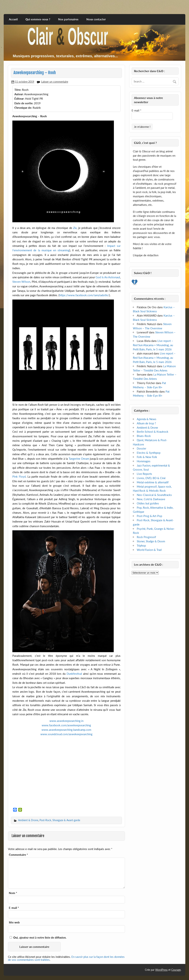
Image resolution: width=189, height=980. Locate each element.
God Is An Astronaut (108, 277)
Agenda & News (147, 419)
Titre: (18, 90)
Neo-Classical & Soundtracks (154, 495)
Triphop (141, 545)
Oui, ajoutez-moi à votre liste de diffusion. (38, 937)
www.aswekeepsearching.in (66, 721)
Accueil (13, 19)
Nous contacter (96, 19)
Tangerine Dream (79, 459)
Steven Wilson (21, 282)
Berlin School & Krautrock (153, 432)
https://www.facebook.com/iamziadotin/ (84, 295)
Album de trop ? (146, 423)
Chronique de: (23, 108)
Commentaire (18, 855)
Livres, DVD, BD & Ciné (151, 478)
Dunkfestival (74, 674)
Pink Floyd (19, 477)
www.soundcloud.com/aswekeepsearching (66, 734)
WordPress (161, 970)
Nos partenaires (68, 19)
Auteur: (19, 94)
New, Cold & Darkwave (151, 499)
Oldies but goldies (148, 503)
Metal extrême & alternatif (153, 482)
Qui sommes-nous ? (38, 19)
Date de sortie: (24, 103)
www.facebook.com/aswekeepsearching (66, 725)
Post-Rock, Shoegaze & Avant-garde (60, 820)
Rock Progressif (146, 537)
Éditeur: (19, 99)
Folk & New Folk (147, 457)
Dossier (141, 448)
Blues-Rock (144, 436)
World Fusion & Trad (149, 550)
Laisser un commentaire (55, 82)
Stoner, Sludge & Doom (151, 541)
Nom (13, 893)
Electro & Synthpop (149, 453)
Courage (176, 970)
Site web (14, 922)
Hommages (144, 461)
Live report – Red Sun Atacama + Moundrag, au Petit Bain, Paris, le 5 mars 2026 (153, 345)
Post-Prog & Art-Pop (149, 516)
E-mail (14, 908)
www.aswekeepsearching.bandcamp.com (66, 730)
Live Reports (144, 474)
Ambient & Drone (28, 820)
